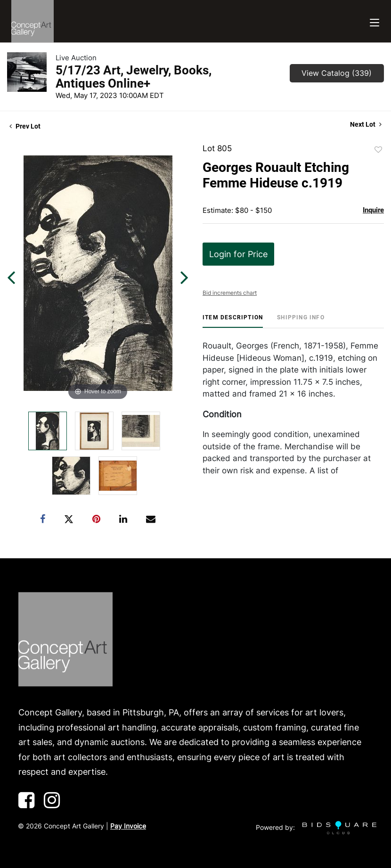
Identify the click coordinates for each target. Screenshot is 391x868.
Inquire (373, 210)
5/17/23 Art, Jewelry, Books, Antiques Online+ (134, 77)
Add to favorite (378, 150)
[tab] (233, 321)
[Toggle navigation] (375, 21)
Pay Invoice (128, 826)
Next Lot (366, 124)
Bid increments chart (230, 293)
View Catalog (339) (337, 73)
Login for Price (238, 254)
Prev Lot (25, 126)
